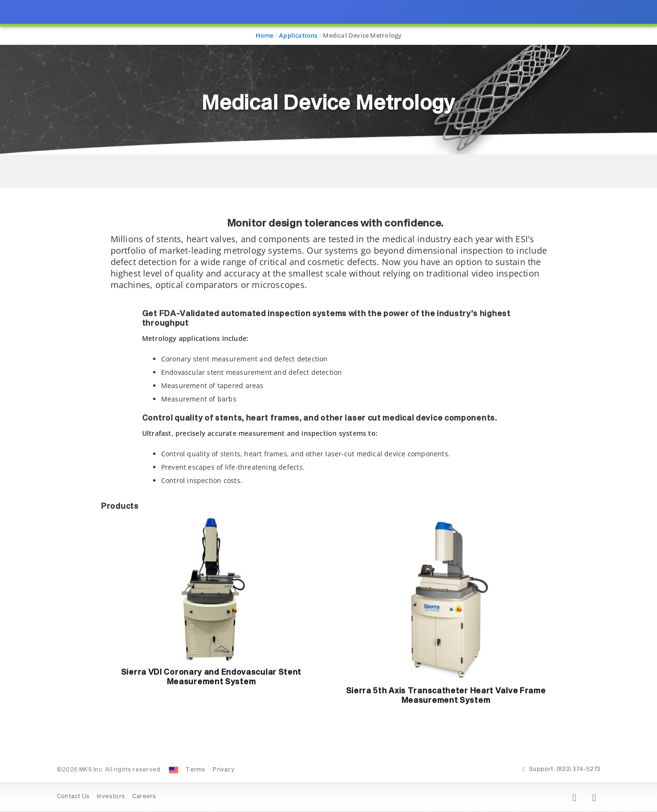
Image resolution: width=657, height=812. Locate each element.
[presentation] (328, 406)
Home (265, 35)
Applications (298, 35)
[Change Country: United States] (174, 770)
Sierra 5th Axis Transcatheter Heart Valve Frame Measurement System (446, 696)
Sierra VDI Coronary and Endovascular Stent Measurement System (211, 677)
